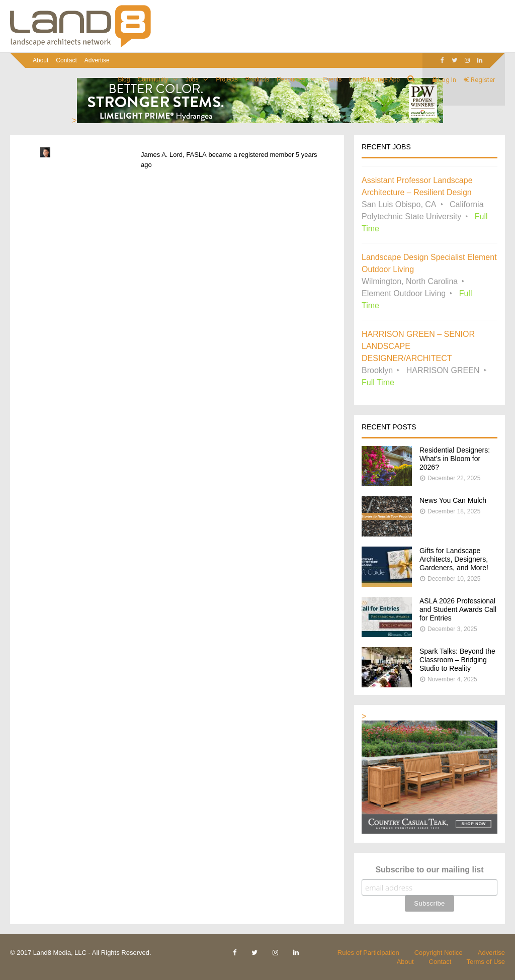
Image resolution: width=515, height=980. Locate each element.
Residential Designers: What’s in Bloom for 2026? (455, 459)
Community (153, 79)
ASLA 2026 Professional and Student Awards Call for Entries (458, 609)
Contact (66, 60)
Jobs (192, 79)
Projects (227, 79)
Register (479, 80)
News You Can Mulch (453, 500)
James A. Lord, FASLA (174, 155)
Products (257, 79)
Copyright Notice (439, 953)
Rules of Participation (368, 953)
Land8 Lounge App (374, 79)
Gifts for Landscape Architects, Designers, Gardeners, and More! (454, 559)
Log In (444, 80)
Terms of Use (486, 962)
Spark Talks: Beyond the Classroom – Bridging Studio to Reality (457, 660)
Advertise (97, 60)
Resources (291, 79)
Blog (124, 79)
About (40, 60)
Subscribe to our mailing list (429, 870)
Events (333, 79)
